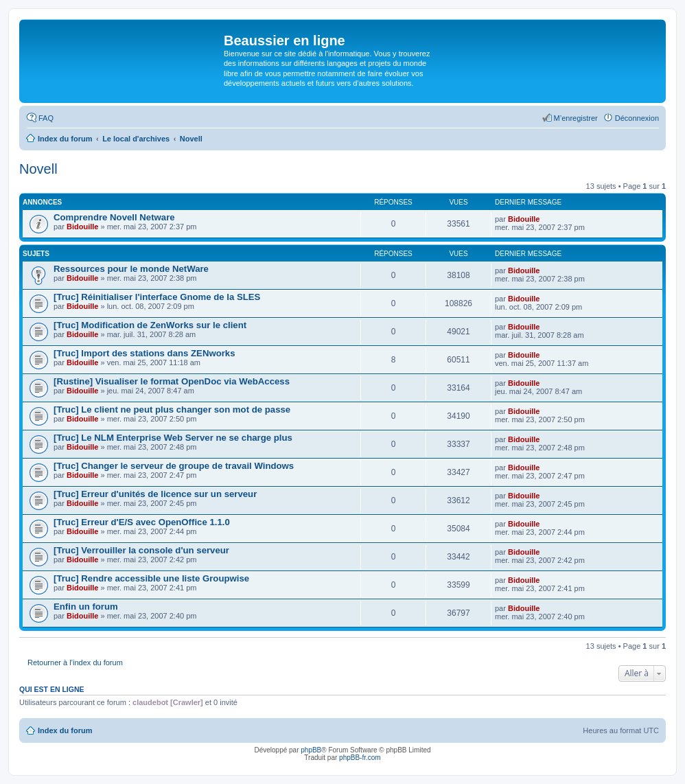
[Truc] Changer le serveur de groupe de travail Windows (174, 466)
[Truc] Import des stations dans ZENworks (144, 353)
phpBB (311, 750)
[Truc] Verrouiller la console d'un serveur (141, 550)
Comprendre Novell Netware (114, 217)
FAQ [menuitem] (46, 118)
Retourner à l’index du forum (75, 662)
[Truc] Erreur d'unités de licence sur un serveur (155, 494)
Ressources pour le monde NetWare (131, 269)
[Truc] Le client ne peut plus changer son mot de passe (172, 410)
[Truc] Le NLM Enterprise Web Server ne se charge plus (173, 438)
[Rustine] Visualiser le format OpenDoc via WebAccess (172, 381)
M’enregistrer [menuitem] (576, 118)
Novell (38, 169)
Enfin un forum (86, 607)
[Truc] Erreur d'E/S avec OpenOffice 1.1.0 (142, 522)
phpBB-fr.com (360, 758)
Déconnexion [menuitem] (637, 118)
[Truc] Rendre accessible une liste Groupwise (151, 578)
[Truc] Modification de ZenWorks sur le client (150, 325)
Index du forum (65, 730)
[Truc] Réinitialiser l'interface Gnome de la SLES (157, 297)
